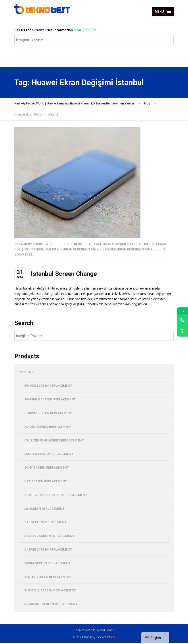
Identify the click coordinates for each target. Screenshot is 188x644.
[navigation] (155, 638)
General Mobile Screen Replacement (56, 496)
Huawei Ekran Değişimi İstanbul (115, 245)
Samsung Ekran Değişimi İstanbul (74, 250)
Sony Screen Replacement (47, 468)
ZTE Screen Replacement (45, 523)
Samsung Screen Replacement (50, 400)
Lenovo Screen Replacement (49, 455)
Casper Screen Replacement (48, 550)
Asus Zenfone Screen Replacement (54, 441)
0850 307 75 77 (85, 30)
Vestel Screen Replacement (48, 578)
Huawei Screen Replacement (49, 414)
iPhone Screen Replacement (48, 387)
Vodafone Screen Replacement (51, 605)
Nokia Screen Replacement (47, 564)
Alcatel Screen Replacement (49, 537)
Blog (68, 245)
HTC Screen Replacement (46, 482)
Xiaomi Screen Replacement (48, 427)
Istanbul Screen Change (64, 275)
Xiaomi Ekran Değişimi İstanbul (131, 250)
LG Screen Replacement (44, 509)
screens (27, 373)
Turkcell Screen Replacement (50, 591)
